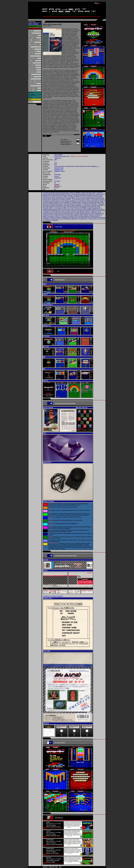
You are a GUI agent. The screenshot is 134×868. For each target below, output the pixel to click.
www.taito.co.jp (59, 170)
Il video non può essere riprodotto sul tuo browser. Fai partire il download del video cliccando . (68, 249)
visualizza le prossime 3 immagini (53, 596)
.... (98, 166)
